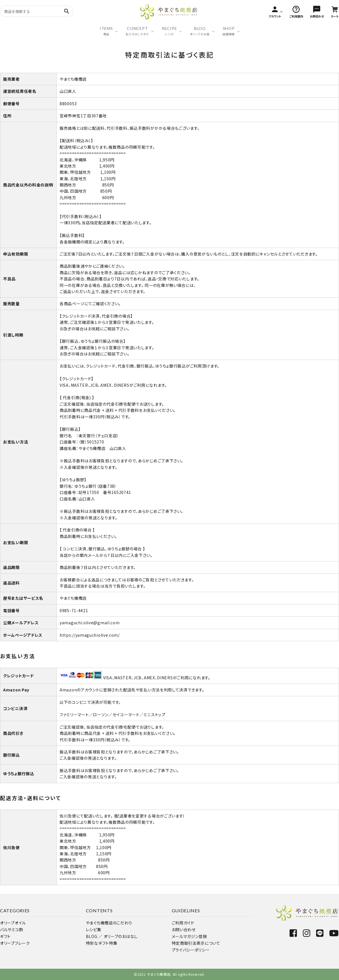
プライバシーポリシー (191, 950)
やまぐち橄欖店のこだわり (109, 923)
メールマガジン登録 (189, 936)
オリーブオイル (13, 923)
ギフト (5, 936)
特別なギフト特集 (102, 943)
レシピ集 (94, 930)
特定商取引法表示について (196, 943)
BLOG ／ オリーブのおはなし (112, 936)
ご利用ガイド (183, 923)
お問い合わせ (184, 930)
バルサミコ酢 (12, 930)
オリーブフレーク (15, 943)
